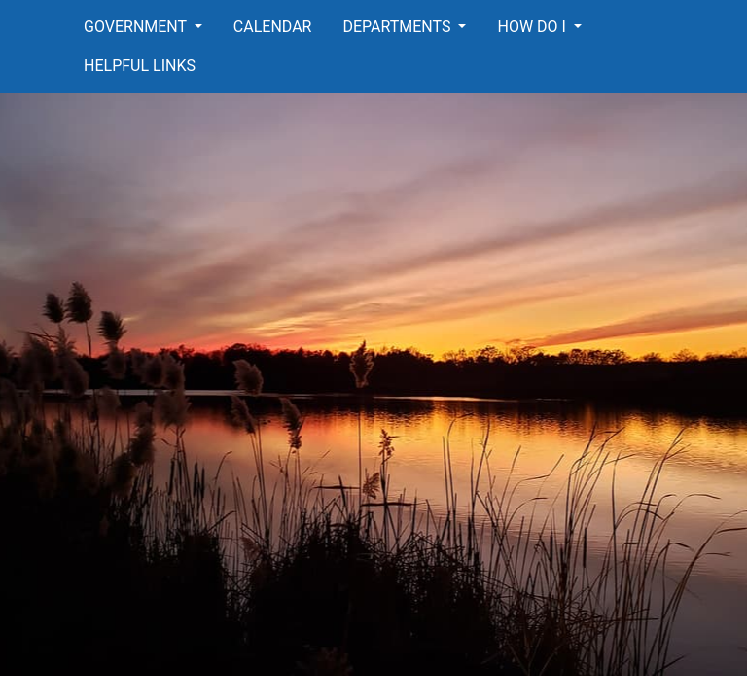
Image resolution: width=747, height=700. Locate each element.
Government (137, 27)
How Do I (533, 27)
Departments (398, 27)
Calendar (273, 27)
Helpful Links (140, 66)
